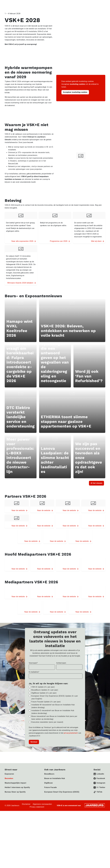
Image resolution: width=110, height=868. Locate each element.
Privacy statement (37, 831)
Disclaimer (26, 828)
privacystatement (71, 757)
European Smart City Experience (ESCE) (62, 816)
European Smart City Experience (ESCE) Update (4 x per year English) (55, 721)
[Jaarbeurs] (95, 829)
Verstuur (34, 766)
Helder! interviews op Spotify (17, 811)
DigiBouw (48, 807)
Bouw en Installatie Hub (55, 802)
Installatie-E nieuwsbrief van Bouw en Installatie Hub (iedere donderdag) (53, 736)
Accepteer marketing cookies (75, 92)
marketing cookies (78, 84)
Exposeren (9, 798)
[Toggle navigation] (103, 3)
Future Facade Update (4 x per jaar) (46, 725)
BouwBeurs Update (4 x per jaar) (45, 714)
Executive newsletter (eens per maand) (47, 746)
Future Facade (50, 811)
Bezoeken (9, 802)
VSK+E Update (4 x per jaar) (43, 711)
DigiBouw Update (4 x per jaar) (44, 717)
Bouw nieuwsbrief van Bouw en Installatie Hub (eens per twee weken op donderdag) (54, 741)
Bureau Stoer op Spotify (15, 816)
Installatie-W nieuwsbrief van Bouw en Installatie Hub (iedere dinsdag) (53, 730)
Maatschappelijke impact (15, 807)
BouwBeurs (49, 798)
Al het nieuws (96, 506)
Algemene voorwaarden (42, 828)
